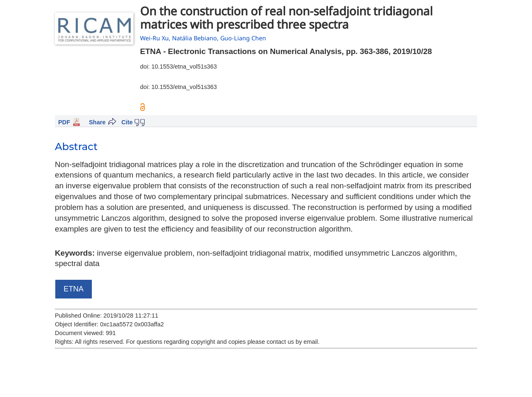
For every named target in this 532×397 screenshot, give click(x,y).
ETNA (74, 289)
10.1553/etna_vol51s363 (184, 67)
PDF (64, 122)
